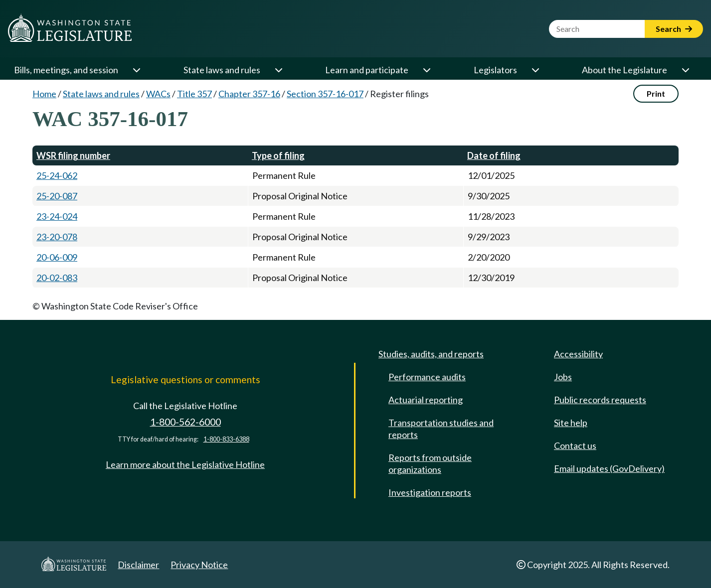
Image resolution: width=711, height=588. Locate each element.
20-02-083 (57, 278)
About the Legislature (624, 70)
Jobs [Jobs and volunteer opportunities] (563, 377)
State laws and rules (222, 70)
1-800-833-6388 (226, 439)
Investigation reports (430, 492)
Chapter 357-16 (249, 94)
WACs (158, 94)
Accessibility (578, 354)
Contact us (575, 445)
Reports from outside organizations (430, 463)
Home (44, 94)
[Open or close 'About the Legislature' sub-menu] (685, 70)
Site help (571, 423)
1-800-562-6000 (185, 422)
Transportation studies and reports (441, 429)
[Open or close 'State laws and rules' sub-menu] (278, 70)
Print (656, 93)
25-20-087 (57, 196)
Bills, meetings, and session (66, 70)
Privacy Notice (199, 565)
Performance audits (427, 377)
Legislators (495, 70)
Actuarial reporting (426, 400)
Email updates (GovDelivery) (609, 468)
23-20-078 (57, 237)
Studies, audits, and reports (431, 354)
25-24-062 (57, 175)
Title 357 (194, 94)
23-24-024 (57, 216)
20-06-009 (57, 257)
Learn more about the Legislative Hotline (185, 464)
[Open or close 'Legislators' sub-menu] (535, 70)
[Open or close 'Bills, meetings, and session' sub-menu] (136, 70)
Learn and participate (367, 70)
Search (674, 29)
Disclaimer (138, 565)
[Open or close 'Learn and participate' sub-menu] (426, 70)
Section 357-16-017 (325, 94)
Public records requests (600, 400)
